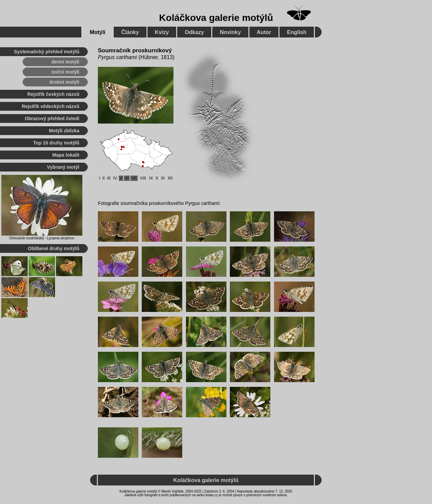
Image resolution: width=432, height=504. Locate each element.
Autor (264, 32)
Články (130, 32)
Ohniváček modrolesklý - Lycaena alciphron (42, 238)
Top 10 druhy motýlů (56, 143)
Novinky (230, 32)
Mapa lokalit (66, 155)
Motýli (98, 32)
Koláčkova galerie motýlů (216, 18)
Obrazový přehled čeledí (52, 118)
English (297, 32)
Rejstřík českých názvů (53, 94)
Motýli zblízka (64, 131)
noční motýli (65, 72)
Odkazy (194, 32)
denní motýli (65, 62)
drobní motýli (64, 82)
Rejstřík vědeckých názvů (51, 106)
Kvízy (162, 32)
